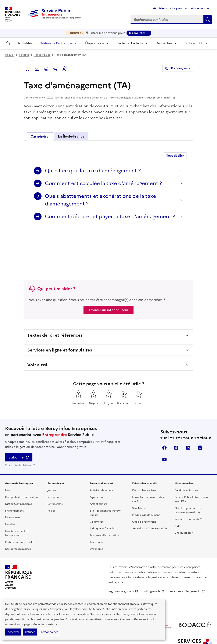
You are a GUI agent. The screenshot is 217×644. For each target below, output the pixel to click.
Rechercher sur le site (208, 20)
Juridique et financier (103, 489)
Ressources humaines (18, 509)
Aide (177, 487)
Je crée (52, 451)
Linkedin (188, 408)
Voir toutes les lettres (20, 426)
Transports (96, 503)
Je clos (51, 471)
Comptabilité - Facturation (21, 458)
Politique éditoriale (186, 451)
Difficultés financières (18, 464)
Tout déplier (175, 156)
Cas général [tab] (40, 136)
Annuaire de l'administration (150, 489)
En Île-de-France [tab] (71, 136)
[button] (65, 69)
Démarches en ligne (144, 451)
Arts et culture (99, 464)
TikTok (176, 408)
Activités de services (102, 451)
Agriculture (97, 458)
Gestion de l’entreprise (56, 43)
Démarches (164, 43)
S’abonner (19, 418)
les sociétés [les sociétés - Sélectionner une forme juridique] (137, 33)
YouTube (164, 420)
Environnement (14, 471)
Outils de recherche (144, 482)
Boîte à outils (194, 43)
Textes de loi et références (55, 296)
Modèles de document (146, 475)
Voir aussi (37, 325)
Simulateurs (139, 469)
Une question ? (184, 493)
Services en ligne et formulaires (60, 311)
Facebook (164, 408)
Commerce (97, 482)
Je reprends (54, 458)
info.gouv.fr (154, 552)
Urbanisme (96, 509)
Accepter (13, 632)
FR (178, 68)
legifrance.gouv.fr (123, 552)
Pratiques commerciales (20, 503)
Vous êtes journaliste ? (188, 480)
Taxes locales (42, 55)
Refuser (30, 632)
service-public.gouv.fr (187, 552)
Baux (8, 451)
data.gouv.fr (119, 561)
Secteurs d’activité (130, 43)
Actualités (25, 43)
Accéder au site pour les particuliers (179, 8)
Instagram (200, 408)
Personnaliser (49, 632)
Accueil (10, 55)
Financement (13, 478)
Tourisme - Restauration (104, 496)
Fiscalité (24, 55)
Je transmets (55, 464)
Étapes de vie (95, 43)
